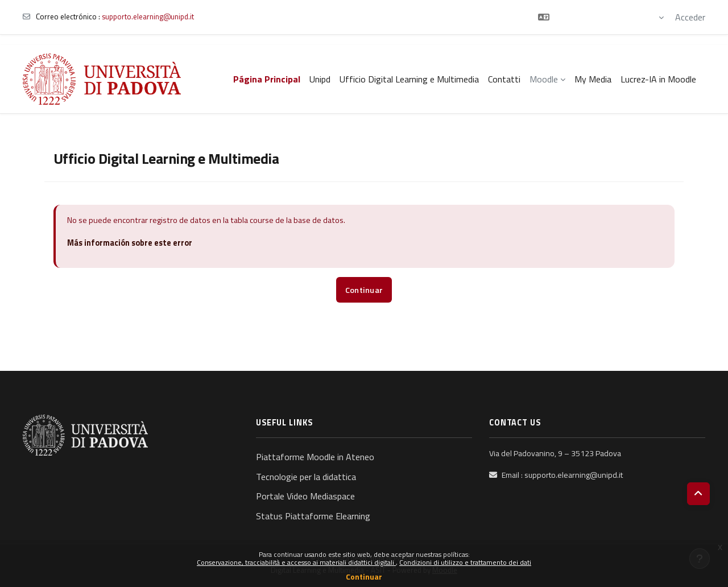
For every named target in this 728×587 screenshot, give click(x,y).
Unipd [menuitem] (320, 79)
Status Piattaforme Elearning (313, 516)
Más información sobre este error (130, 243)
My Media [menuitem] (593, 79)
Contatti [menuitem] (504, 79)
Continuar (364, 576)
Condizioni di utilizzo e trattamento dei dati (465, 562)
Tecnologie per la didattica (306, 477)
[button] (601, 17)
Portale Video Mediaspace (305, 496)
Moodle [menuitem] (544, 79)
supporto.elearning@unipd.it (148, 16)
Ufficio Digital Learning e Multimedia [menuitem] (409, 79)
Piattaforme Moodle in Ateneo (315, 457)
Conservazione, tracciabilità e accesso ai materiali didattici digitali (296, 562)
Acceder (690, 17)
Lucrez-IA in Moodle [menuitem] (658, 79)
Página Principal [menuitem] (267, 79)
